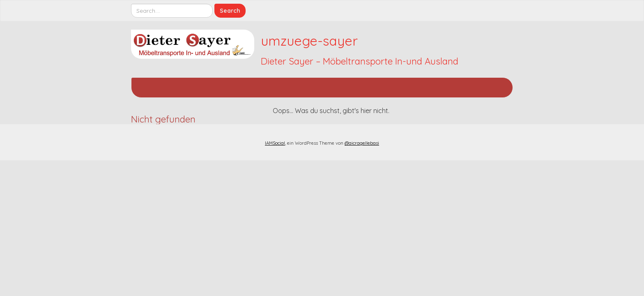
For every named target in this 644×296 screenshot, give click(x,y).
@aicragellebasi (362, 143)
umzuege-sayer (309, 41)
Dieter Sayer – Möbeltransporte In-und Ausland (360, 61)
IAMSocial (275, 143)
